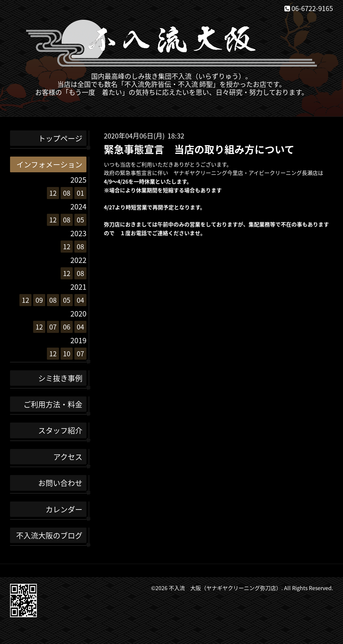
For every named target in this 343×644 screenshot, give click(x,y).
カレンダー (64, 509)
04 (80, 300)
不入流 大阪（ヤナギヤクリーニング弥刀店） (225, 588)
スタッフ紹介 (60, 430)
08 (67, 193)
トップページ (60, 138)
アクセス (68, 456)
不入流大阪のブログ (49, 535)
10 (67, 353)
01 (80, 193)
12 (53, 193)
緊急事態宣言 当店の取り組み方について (199, 149)
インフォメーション (49, 164)
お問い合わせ (60, 483)
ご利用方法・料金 (53, 404)
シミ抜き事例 (60, 378)
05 (80, 220)
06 (67, 327)
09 (39, 300)
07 (53, 327)
